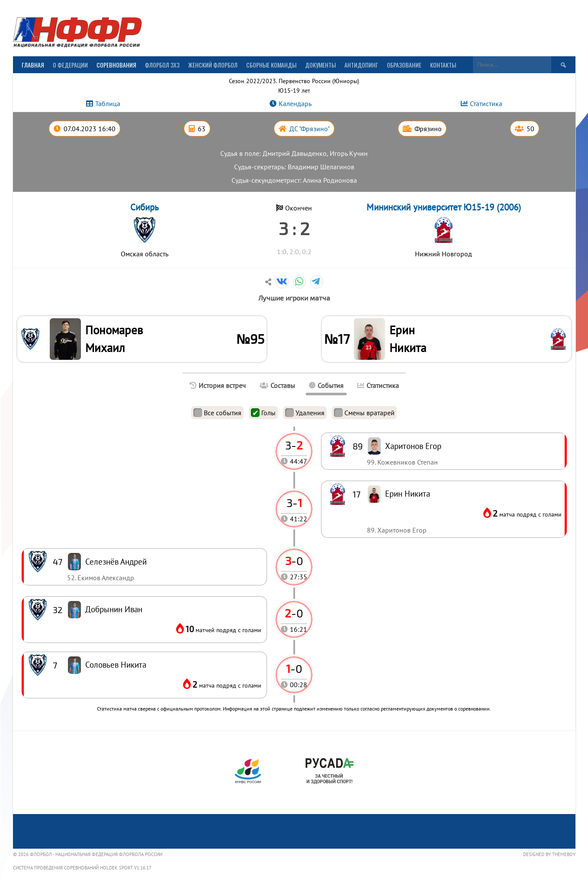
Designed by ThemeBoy (549, 856)
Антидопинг (361, 65)
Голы (263, 414)
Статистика (486, 103)
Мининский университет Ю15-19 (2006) (444, 207)
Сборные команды (271, 65)
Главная (33, 65)
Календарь (295, 103)
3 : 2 (294, 228)
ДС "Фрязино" (310, 129)
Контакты (443, 65)
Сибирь (145, 207)
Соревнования (116, 65)
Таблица (108, 103)
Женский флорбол (213, 65)
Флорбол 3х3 (162, 65)
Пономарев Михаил (115, 340)
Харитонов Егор (413, 447)
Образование (404, 65)
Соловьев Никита (116, 666)
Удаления (305, 414)
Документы (320, 65)
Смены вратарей (364, 414)
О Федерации (70, 65)
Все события (217, 414)
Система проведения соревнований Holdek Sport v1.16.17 (82, 869)
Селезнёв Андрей (116, 563)
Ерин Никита (409, 340)
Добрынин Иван (114, 611)
